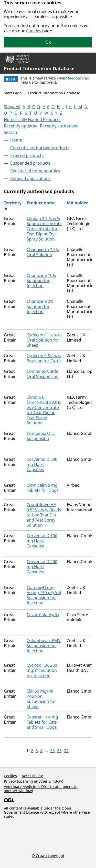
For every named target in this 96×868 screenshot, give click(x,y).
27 (66, 751)
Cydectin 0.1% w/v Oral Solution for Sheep (44, 340)
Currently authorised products (40, 148)
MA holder (77, 203)
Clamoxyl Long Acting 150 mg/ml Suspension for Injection (44, 595)
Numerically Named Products (32, 119)
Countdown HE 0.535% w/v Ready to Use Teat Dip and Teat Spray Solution (44, 515)
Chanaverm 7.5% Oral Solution (43, 252)
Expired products (27, 155)
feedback (76, 78)
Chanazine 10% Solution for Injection (41, 281)
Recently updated (21, 126)
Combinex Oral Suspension (41, 436)
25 (52, 751)
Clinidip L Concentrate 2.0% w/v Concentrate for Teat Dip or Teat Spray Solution (44, 410)
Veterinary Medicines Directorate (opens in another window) (41, 789)
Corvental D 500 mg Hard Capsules (42, 464)
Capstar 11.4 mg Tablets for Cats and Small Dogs (42, 722)
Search (10, 132)
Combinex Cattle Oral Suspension (43, 374)
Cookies (34, 31)
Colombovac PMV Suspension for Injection (44, 646)
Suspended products (30, 163)
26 (59, 751)
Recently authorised (59, 126)
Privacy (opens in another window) (34, 781)
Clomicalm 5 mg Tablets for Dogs (43, 488)
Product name (41, 203)
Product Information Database (39, 68)
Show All (12, 107)
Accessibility (32, 776)
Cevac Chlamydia (43, 615)
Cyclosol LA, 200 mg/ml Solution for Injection (42, 670)
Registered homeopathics (35, 171)
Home (16, 140)
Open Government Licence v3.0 (38, 810)
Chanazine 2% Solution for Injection (40, 306)
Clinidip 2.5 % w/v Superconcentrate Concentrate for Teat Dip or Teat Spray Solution (44, 229)
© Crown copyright (48, 855)
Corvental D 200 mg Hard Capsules (42, 567)
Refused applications (30, 178)
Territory (13, 203)
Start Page (13, 93)
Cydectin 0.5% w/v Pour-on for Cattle (44, 358)
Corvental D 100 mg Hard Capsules (42, 541)
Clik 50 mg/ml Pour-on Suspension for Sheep (41, 699)
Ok (48, 42)
